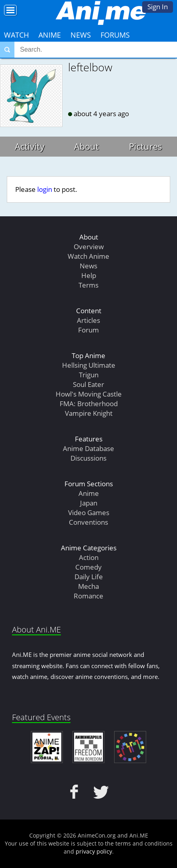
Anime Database (88, 448)
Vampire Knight (89, 413)
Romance (88, 596)
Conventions (88, 522)
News (81, 35)
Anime (50, 35)
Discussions (88, 458)
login (45, 189)
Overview (89, 247)
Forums (115, 35)
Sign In (158, 7)
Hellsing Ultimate (89, 365)
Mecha (88, 586)
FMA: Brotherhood (89, 404)
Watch (16, 35)
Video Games (89, 513)
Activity (30, 146)
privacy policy (94, 851)
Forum (88, 330)
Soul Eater (88, 384)
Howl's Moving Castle (89, 394)
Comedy (88, 567)
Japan (89, 503)
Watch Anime (88, 256)
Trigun (89, 375)
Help (89, 275)
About (86, 146)
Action (89, 557)
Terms (88, 285)
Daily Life (89, 577)
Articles (88, 320)
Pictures (146, 146)
